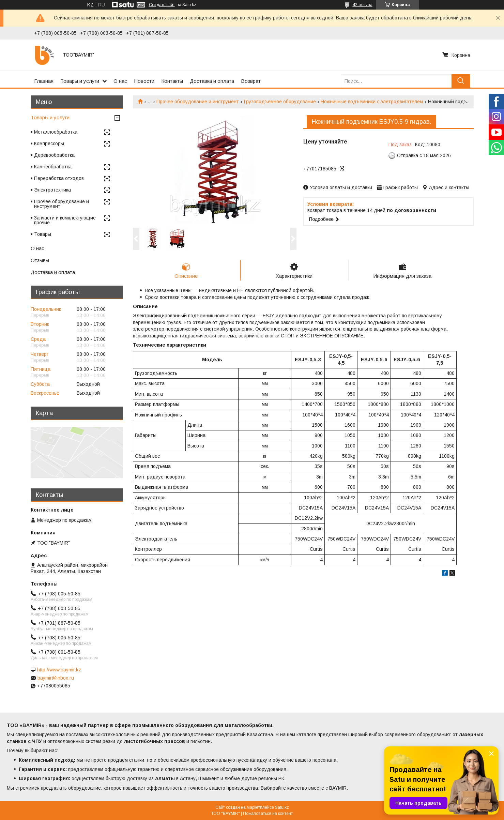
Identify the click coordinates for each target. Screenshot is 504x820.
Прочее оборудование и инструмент (198, 102)
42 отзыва (363, 5)
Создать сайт (162, 5)
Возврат (251, 81)
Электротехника (52, 190)
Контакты (172, 81)
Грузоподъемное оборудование (280, 102)
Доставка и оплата (212, 81)
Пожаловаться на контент (268, 814)
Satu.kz (282, 807)
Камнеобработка (53, 167)
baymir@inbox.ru (56, 678)
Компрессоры (49, 143)
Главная (44, 81)
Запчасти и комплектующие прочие (65, 220)
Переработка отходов (59, 178)
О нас (120, 81)
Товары (43, 234)
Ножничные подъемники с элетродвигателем (372, 102)
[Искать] (461, 81)
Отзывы (40, 260)
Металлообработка (56, 132)
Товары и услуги (80, 81)
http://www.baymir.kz (59, 670)
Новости (144, 81)
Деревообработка (54, 155)
